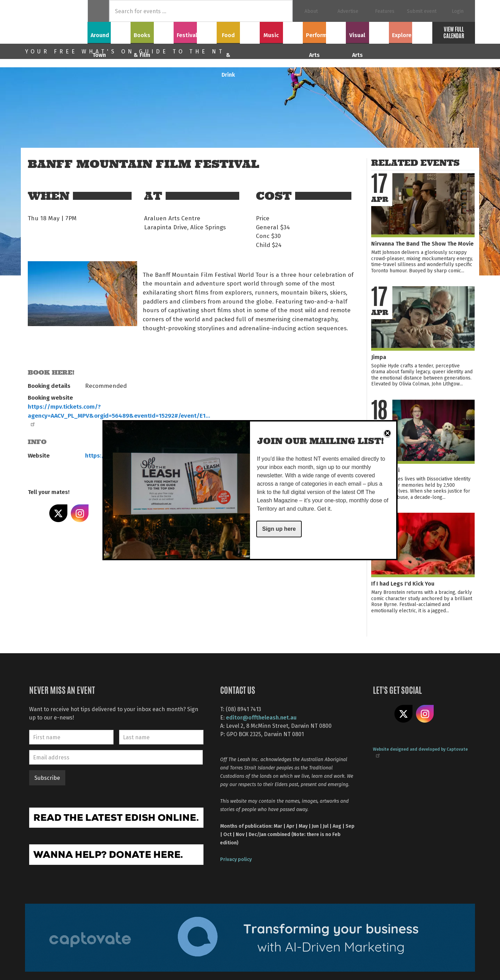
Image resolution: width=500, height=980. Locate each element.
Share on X (58, 513)
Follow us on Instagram (425, 714)
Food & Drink (238, 32)
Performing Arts (324, 32)
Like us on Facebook (382, 714)
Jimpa (379, 357)
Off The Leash (56, 22)
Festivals (195, 32)
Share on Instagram (80, 513)
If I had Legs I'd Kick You (403, 583)
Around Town (109, 32)
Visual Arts (368, 32)
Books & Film (152, 32)
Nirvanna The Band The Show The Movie (422, 243)
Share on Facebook (37, 513)
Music (281, 32)
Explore (410, 32)
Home (98, 11)
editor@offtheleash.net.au (261, 717)
